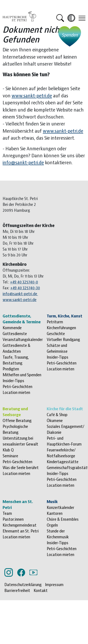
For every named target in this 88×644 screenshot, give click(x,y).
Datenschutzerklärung (23, 585)
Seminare (10, 456)
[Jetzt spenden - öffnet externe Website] (70, 36)
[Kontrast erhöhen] (71, 18)
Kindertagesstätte (63, 462)
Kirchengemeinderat (20, 525)
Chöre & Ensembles (63, 519)
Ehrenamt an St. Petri (21, 531)
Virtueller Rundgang (63, 340)
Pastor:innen (13, 519)
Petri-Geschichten (17, 387)
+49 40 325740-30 (25, 288)
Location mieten (16, 393)
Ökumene (55, 421)
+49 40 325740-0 (24, 282)
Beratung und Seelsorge (15, 412)
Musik (52, 502)
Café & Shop (57, 415)
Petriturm (55, 322)
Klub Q (8, 450)
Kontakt (41, 591)
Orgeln (52, 525)
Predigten (11, 369)
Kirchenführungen (61, 328)
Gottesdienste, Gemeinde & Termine (22, 319)
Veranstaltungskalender (23, 340)
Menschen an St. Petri (18, 505)
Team (7, 514)
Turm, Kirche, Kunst (65, 316)
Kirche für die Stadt (65, 409)
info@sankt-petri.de (23, 163)
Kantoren (55, 514)
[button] (60, 18)
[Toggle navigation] (82, 18)
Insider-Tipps (13, 381)
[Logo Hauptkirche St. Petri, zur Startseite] (19, 16)
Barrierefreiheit (17, 591)
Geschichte (56, 334)
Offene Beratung (17, 421)
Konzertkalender (60, 508)
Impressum (54, 585)
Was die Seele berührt (21, 468)
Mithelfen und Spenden (22, 375)
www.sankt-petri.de (32, 96)
